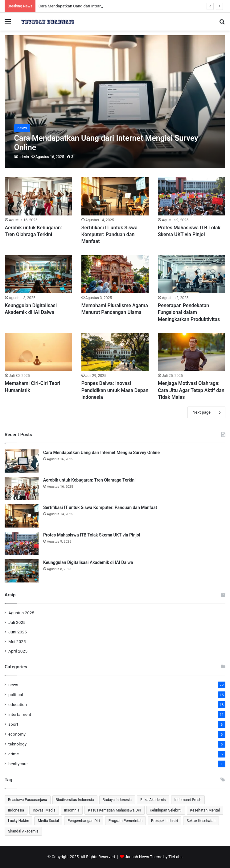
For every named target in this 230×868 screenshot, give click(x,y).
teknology (17, 744)
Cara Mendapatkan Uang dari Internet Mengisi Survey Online (101, 453)
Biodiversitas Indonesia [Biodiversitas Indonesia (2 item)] (75, 800)
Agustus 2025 (21, 613)
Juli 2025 (17, 622)
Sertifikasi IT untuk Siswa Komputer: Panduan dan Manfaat (109, 235)
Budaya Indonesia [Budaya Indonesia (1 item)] (117, 800)
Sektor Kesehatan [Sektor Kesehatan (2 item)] (201, 821)
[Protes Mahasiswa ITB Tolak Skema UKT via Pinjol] (191, 196)
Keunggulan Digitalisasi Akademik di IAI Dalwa (88, 562)
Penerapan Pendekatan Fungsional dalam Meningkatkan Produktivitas (189, 312)
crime (14, 754)
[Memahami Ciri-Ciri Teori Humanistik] (39, 352)
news (13, 685)
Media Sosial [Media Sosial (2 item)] (48, 821)
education (18, 704)
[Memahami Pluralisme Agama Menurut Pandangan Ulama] (115, 274)
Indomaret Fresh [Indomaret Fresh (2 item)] (188, 800)
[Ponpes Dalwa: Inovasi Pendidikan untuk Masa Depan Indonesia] (115, 352)
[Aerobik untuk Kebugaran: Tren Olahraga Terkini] (39, 196)
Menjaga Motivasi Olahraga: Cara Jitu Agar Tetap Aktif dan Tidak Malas (191, 390)
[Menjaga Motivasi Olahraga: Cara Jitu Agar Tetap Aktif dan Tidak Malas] (191, 352)
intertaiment (20, 714)
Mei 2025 (17, 641)
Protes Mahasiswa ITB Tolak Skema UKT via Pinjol (92, 535)
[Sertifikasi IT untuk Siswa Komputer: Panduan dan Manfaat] (115, 196)
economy (17, 734)
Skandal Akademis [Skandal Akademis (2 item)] (23, 831)
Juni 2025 (18, 632)
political (16, 695)
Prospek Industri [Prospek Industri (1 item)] (164, 821)
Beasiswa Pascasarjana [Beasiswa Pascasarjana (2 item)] (28, 800)
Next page (206, 412)
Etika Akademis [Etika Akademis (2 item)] (153, 800)
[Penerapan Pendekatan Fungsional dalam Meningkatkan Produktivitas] (191, 274)
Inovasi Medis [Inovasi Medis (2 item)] (44, 810)
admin (24, 157)
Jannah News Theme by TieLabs (154, 857)
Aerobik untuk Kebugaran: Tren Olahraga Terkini (89, 480)
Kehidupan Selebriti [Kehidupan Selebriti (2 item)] (166, 810)
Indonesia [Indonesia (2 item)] (16, 810)
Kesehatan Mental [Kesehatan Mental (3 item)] (205, 810)
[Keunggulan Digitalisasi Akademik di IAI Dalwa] (39, 274)
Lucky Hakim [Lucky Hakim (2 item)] (18, 821)
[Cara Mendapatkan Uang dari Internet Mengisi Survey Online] (115, 102)
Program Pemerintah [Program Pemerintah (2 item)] (125, 821)
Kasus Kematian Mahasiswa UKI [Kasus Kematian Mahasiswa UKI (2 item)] (114, 810)
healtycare (18, 764)
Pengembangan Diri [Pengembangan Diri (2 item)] (84, 821)
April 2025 (18, 651)
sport (13, 724)
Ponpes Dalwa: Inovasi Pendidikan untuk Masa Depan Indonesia (115, 390)
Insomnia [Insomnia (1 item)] (72, 810)
